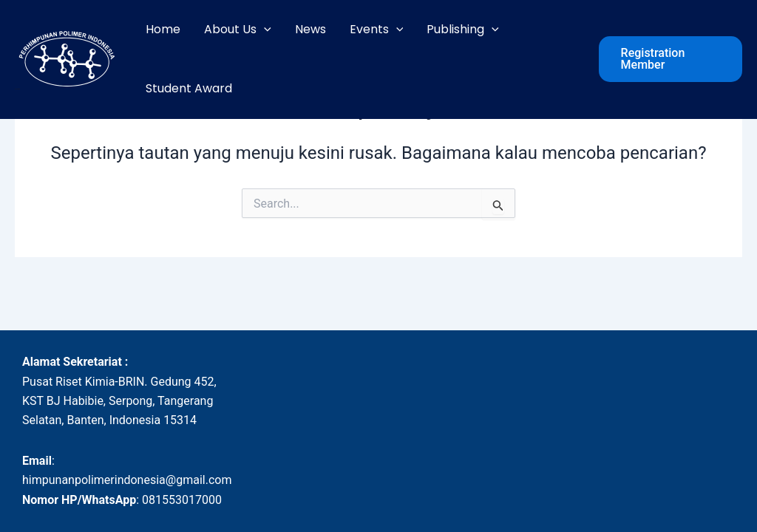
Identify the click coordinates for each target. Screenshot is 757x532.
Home (163, 29)
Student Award (189, 88)
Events (377, 30)
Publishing (463, 30)
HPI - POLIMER (17, 89)
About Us (238, 30)
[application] (264, 30)
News (310, 29)
